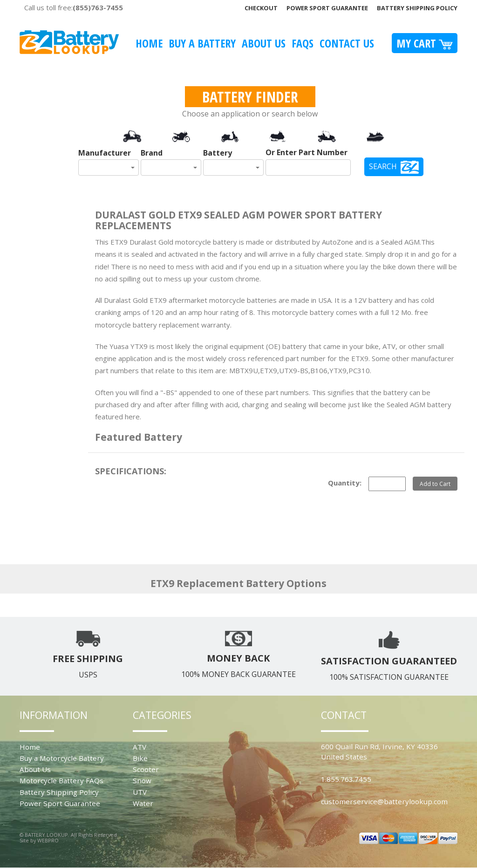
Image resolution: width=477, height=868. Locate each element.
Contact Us (347, 43)
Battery (218, 153)
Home (149, 43)
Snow (142, 780)
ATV (140, 747)
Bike (140, 758)
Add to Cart (435, 484)
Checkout (261, 8)
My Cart (425, 43)
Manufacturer (105, 153)
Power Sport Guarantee (327, 8)
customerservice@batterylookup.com (384, 801)
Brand (152, 153)
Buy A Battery (202, 43)
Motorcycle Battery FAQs (61, 780)
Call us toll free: (74, 7)
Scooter (146, 769)
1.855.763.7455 (346, 779)
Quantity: (345, 483)
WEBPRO (48, 840)
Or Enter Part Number (307, 152)
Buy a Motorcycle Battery (62, 758)
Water (143, 803)
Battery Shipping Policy (417, 8)
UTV (140, 792)
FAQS (303, 43)
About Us (264, 43)
